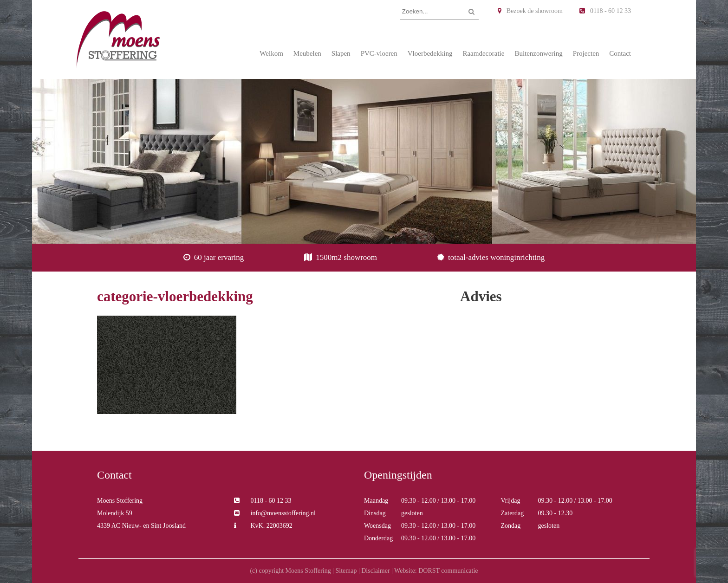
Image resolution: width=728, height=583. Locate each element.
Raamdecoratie (483, 53)
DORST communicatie (448, 571)
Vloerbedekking (430, 53)
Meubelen (307, 53)
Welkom (271, 53)
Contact (620, 53)
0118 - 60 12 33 (605, 11)
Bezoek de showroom (530, 11)
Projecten (586, 53)
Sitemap (346, 571)
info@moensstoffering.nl (275, 513)
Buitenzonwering (538, 53)
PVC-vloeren (379, 53)
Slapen (341, 53)
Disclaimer (375, 571)
